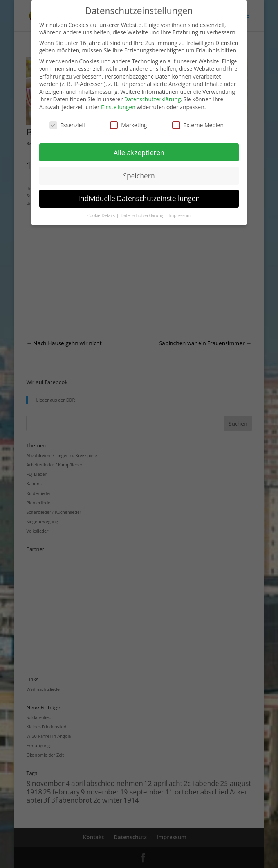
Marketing (128, 125)
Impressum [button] (180, 215)
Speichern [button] (139, 176)
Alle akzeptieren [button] (139, 152)
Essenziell (67, 125)
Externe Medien (198, 125)
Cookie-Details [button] (102, 215)
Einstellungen (118, 107)
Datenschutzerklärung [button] (142, 215)
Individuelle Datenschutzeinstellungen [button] (139, 198)
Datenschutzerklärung (152, 99)
